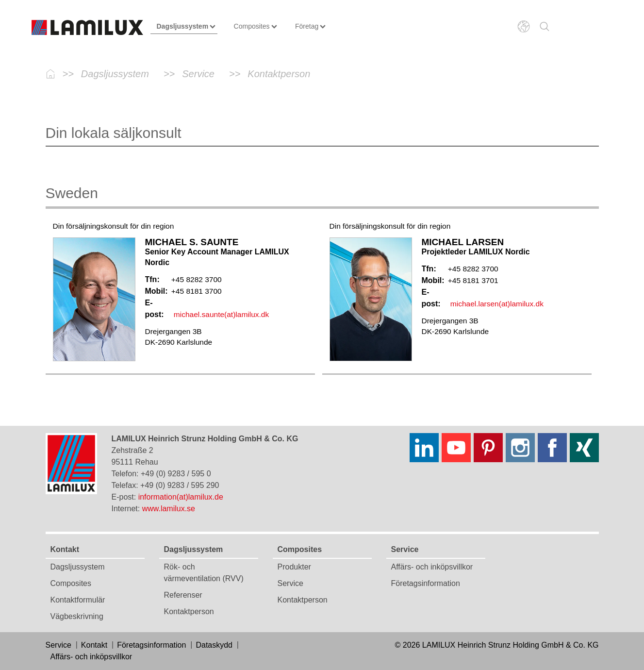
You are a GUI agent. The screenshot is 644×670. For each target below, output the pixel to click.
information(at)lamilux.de (181, 497)
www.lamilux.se (169, 509)
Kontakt (65, 549)
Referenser (183, 595)
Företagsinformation (426, 583)
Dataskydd (214, 645)
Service (290, 583)
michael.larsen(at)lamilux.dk (497, 304)
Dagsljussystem (78, 567)
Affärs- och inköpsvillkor (432, 567)
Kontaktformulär (78, 600)
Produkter (294, 567)
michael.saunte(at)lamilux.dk (221, 314)
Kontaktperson (189, 611)
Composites (71, 583)
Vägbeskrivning (77, 616)
